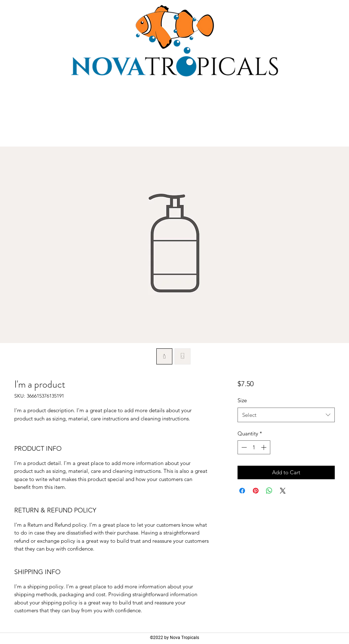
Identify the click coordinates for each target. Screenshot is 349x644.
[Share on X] (283, 491)
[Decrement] (243, 447)
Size (242, 400)
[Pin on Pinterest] (256, 491)
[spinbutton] (254, 447)
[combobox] (286, 415)
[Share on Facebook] (242, 491)
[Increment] (264, 447)
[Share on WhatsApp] (269, 491)
